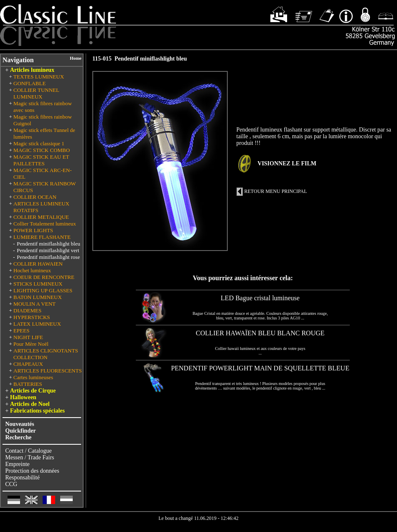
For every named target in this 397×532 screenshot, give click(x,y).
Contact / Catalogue (29, 451)
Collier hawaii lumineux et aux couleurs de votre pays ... (260, 351)
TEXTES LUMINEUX (39, 77)
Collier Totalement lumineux (45, 224)
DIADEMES (27, 310)
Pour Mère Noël (31, 344)
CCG (11, 484)
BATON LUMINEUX (38, 297)
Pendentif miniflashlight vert (48, 250)
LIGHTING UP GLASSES (43, 290)
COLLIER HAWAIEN (38, 264)
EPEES (21, 331)
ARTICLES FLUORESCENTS (48, 371)
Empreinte (18, 464)
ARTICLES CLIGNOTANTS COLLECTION (46, 354)
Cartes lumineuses (33, 377)
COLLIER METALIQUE (41, 217)
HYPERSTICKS (32, 317)
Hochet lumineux (32, 270)
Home (76, 58)
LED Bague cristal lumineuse (260, 298)
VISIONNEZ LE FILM (287, 163)
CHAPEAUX (28, 364)
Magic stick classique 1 (39, 143)
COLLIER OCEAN (35, 197)
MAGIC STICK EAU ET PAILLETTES (41, 160)
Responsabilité (23, 478)
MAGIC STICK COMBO (42, 150)
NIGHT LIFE (28, 337)
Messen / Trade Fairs (30, 457)
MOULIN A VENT (34, 304)
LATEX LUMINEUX (37, 324)
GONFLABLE (29, 83)
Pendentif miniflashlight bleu (48, 244)
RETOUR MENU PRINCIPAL (276, 191)
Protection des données (32, 471)
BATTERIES (28, 384)
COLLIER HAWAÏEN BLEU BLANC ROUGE (260, 333)
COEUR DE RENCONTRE (44, 277)
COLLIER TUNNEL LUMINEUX (36, 93)
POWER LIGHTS (33, 230)
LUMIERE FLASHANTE (42, 237)
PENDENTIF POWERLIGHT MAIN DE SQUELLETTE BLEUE (260, 368)
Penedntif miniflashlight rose (48, 257)
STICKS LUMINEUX (38, 284)
